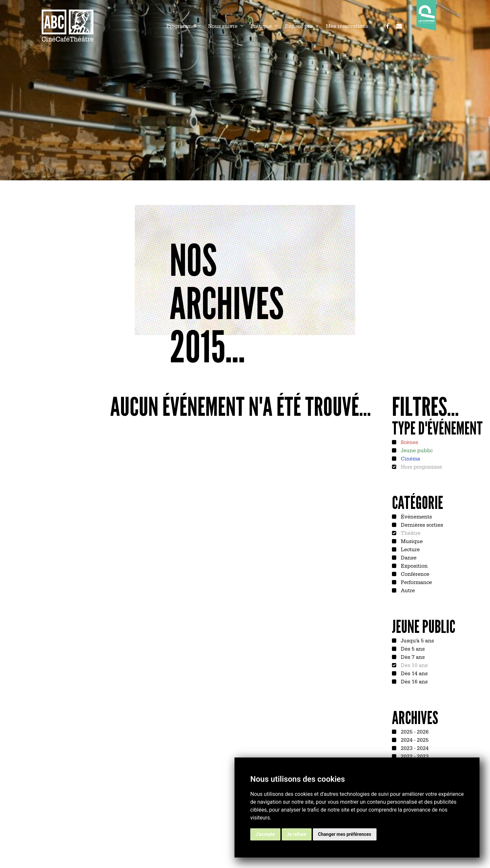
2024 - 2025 (414, 739)
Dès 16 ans (414, 681)
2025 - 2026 (414, 731)
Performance (416, 582)
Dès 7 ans (412, 656)
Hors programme (421, 466)
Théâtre (410, 533)
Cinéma (410, 458)
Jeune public (416, 450)
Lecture (410, 549)
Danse (408, 557)
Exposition (414, 565)
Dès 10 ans (414, 665)
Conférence (414, 574)
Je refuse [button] (297, 834)
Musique (411, 541)
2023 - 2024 (414, 748)
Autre (407, 590)
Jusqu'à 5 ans (417, 640)
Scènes (409, 442)
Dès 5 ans (412, 648)
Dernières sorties (421, 524)
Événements (416, 516)
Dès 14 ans (414, 673)
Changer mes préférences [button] (345, 834)
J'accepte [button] (265, 834)
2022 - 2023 (414, 756)
